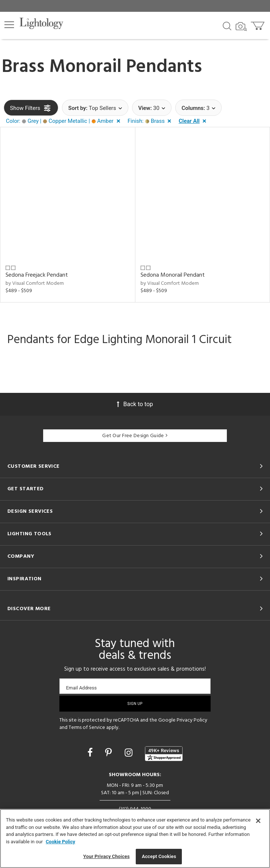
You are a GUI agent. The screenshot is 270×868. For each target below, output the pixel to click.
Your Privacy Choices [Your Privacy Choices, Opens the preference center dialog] (107, 856)
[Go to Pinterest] (110, 753)
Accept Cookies (159, 856)
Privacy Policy (192, 720)
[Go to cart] (258, 24)
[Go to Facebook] (91, 753)
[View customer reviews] (164, 754)
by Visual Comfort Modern (35, 283)
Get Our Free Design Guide (135, 436)
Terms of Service (87, 728)
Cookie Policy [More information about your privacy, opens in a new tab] (60, 842)
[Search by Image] (241, 27)
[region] (135, 838)
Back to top (135, 404)
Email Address (81, 688)
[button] (9, 25)
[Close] (258, 821)
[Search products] (227, 25)
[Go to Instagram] (130, 753)
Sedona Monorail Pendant (173, 275)
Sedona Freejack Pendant (37, 275)
